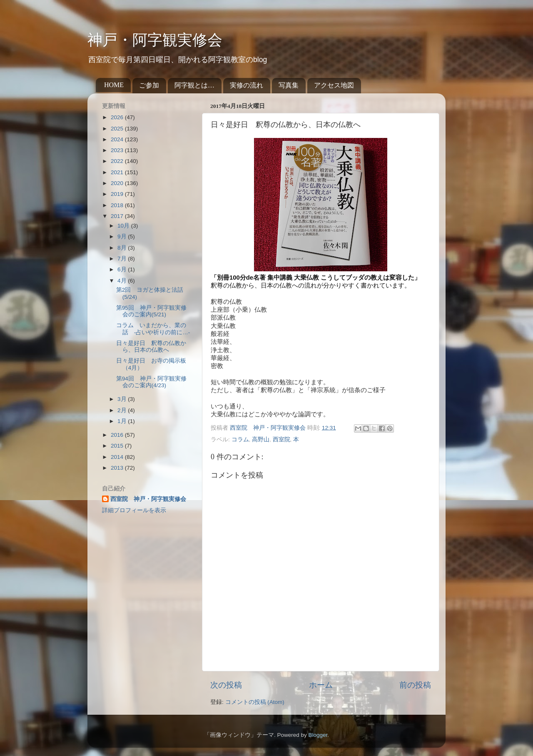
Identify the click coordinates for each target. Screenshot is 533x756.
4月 (123, 281)
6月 (123, 269)
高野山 (261, 439)
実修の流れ (247, 85)
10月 (124, 226)
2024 (118, 139)
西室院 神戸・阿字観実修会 (148, 499)
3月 (123, 399)
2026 (118, 117)
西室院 (281, 439)
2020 (118, 183)
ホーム (321, 685)
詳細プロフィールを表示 (134, 510)
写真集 (289, 85)
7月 (123, 259)
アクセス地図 (334, 85)
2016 (118, 435)
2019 (118, 194)
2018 (118, 205)
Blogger (318, 735)
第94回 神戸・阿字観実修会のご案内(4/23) (151, 382)
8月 (123, 248)
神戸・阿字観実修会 (155, 40)
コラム (240, 439)
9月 (123, 237)
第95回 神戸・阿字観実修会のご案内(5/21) (151, 311)
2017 (118, 216)
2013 (118, 468)
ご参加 (149, 85)
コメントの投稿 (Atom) (255, 702)
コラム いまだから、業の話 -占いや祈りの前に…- (153, 329)
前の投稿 (415, 685)
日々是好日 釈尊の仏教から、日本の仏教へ (151, 347)
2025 (118, 129)
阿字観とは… (194, 85)
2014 (118, 457)
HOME (114, 85)
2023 (118, 150)
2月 (123, 410)
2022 (118, 161)
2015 (118, 446)
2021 (118, 172)
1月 (123, 421)
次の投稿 (226, 685)
